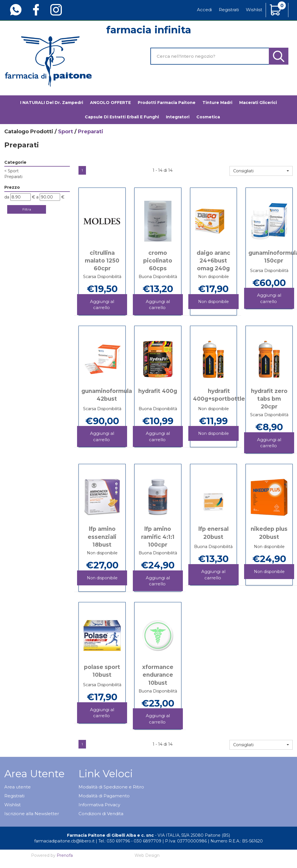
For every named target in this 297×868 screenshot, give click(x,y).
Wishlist (254, 10)
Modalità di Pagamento (104, 796)
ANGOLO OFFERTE (110, 103)
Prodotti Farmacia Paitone (167, 103)
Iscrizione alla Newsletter (32, 814)
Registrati (229, 10)
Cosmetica (208, 117)
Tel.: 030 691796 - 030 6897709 (130, 841)
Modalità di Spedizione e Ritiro (111, 787)
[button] (261, 171)
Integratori (178, 117)
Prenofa (65, 855)
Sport (66, 132)
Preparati (13, 177)
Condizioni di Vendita (101, 814)
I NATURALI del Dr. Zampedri (52, 103)
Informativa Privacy (99, 805)
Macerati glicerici (258, 103)
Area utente (18, 787)
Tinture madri (217, 103)
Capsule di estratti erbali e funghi (122, 117)
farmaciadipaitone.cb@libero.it (64, 841)
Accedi (204, 10)
